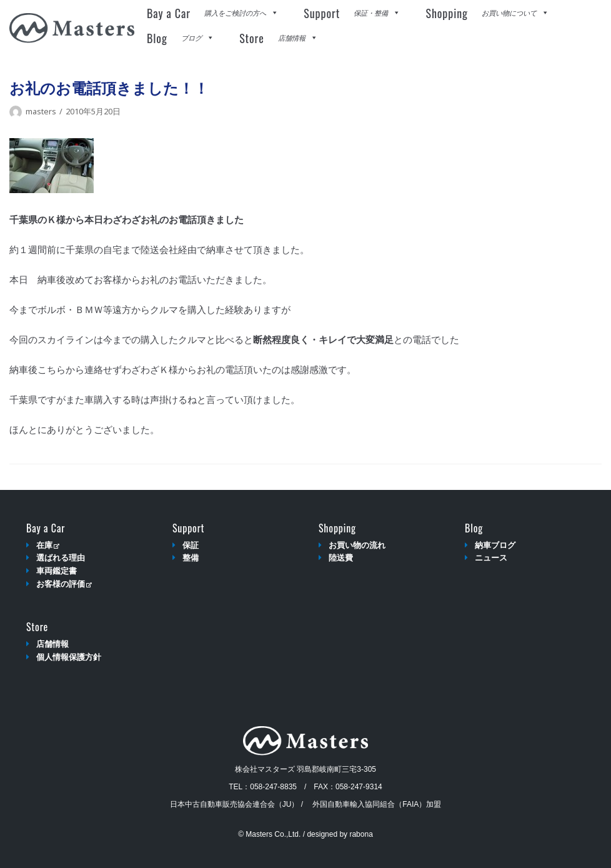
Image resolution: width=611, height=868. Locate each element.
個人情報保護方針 (69, 657)
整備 (191, 558)
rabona (361, 834)
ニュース (491, 558)
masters (41, 111)
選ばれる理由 (61, 558)
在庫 (48, 545)
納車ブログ (495, 545)
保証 (191, 545)
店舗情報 (52, 644)
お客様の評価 (64, 584)
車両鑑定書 (57, 571)
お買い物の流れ (357, 545)
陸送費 (341, 558)
